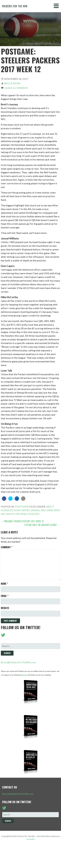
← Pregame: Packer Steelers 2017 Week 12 (22, 521)
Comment (7, 547)
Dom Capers (22, 510)
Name (4, 584)
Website (5, 608)
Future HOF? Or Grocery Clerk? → (42, 525)
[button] (57, 6)
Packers (21, 514)
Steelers (33, 514)
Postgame (22, 507)
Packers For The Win (15, 6)
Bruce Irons (12, 83)
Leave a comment (16, 88)
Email (5, 596)
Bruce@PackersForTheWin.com (18, 662)
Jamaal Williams (42, 510)
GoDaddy (30, 839)
